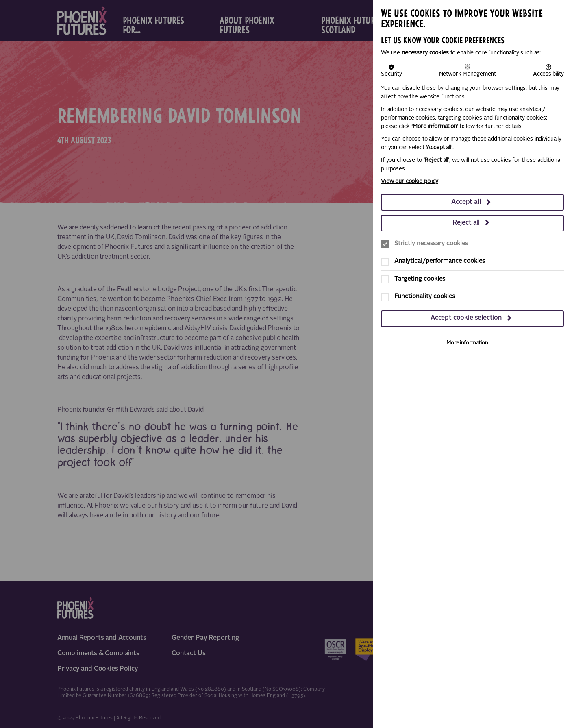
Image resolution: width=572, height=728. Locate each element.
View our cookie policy (410, 181)
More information (467, 343)
